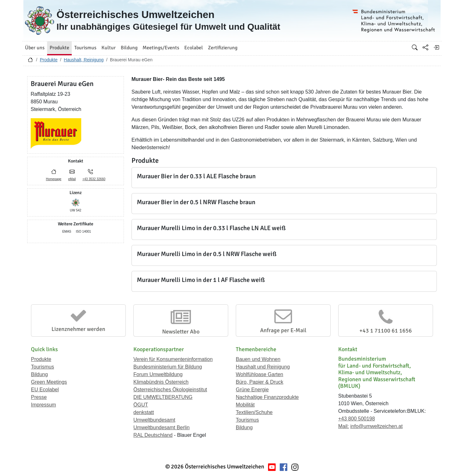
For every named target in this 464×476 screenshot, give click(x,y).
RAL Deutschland (153, 435)
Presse (39, 397)
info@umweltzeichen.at (376, 426)
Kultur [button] (109, 48)
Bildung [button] (129, 48)
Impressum (43, 405)
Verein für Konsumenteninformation (173, 359)
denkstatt (144, 412)
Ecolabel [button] (194, 48)
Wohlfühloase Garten (259, 374)
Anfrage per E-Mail (283, 330)
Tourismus (43, 367)
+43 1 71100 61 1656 (386, 331)
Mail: (344, 426)
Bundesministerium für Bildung (168, 367)
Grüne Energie (252, 390)
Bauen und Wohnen (258, 359)
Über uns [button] (35, 48)
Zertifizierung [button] (223, 48)
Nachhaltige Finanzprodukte (267, 397)
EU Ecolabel (45, 390)
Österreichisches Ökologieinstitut (170, 390)
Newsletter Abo (181, 332)
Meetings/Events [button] (161, 48)
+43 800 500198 (357, 419)
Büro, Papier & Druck (259, 382)
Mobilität (245, 405)
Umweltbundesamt (154, 420)
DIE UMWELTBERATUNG (163, 397)
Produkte (49, 60)
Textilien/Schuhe (254, 412)
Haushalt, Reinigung (84, 60)
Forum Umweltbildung (158, 374)
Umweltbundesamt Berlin (162, 427)
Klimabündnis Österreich (161, 382)
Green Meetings (49, 382)
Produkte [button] (59, 48)
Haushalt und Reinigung (263, 367)
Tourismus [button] (85, 48)
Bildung (39, 374)
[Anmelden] (436, 47)
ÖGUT (141, 405)
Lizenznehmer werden (78, 329)
